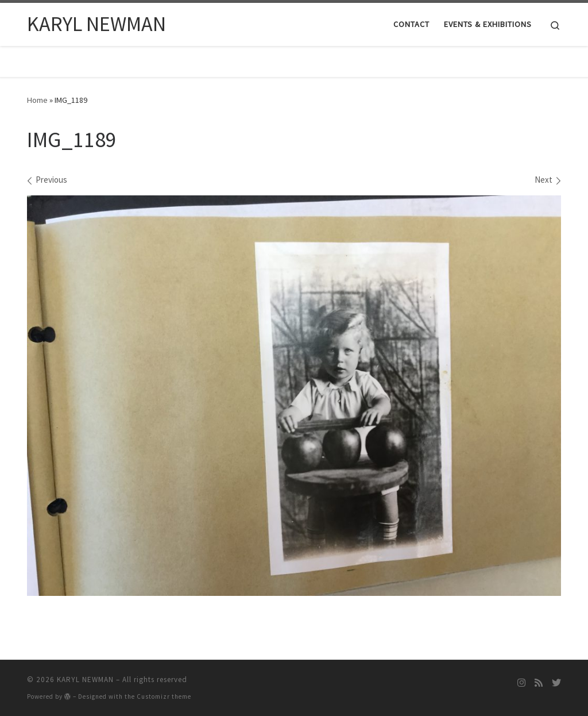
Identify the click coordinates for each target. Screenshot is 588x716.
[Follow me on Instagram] (521, 683)
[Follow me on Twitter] (556, 683)
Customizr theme (164, 696)
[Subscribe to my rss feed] (539, 683)
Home (37, 100)
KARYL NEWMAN (85, 680)
